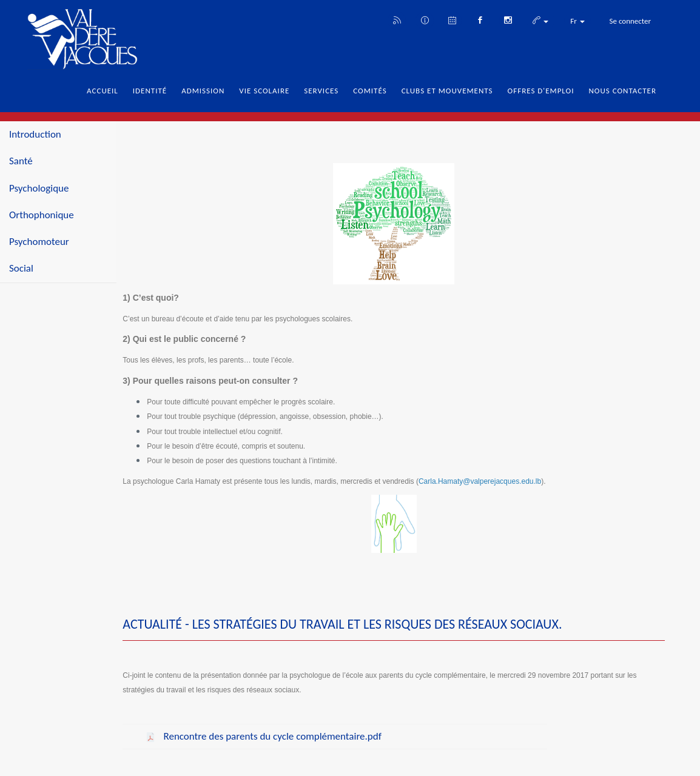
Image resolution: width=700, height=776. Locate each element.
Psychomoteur (39, 242)
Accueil (103, 91)
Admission (203, 91)
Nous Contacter (622, 91)
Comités (370, 91)
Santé (21, 161)
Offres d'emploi (541, 91)
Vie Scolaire (264, 91)
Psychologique (39, 188)
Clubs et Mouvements (447, 91)
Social (21, 268)
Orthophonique (42, 215)
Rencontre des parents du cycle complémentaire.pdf (271, 736)
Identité (150, 91)
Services (321, 91)
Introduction (35, 134)
